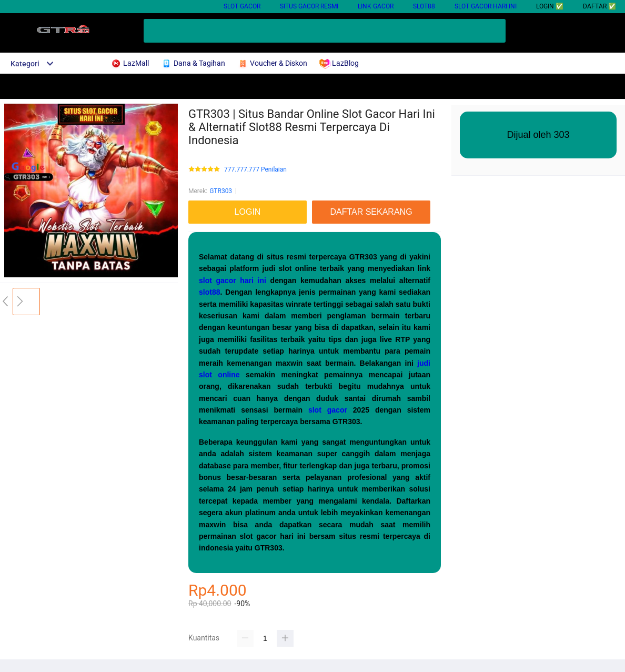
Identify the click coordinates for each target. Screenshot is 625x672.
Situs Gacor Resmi (309, 6)
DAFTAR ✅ (599, 6)
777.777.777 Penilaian (255, 170)
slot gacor (328, 410)
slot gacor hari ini (233, 280)
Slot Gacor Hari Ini (486, 6)
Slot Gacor (242, 6)
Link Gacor (376, 6)
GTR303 (221, 191)
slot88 (209, 292)
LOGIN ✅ (550, 6)
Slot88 (424, 6)
